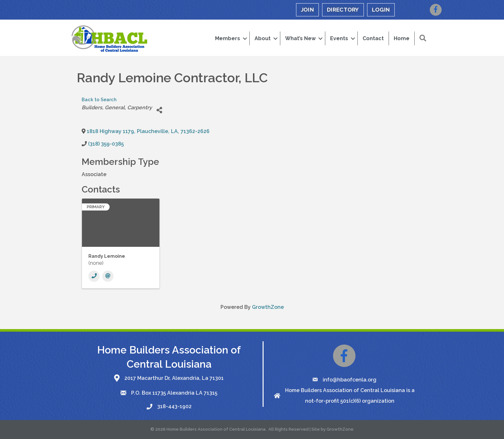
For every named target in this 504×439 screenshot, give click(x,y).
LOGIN (381, 10)
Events (339, 38)
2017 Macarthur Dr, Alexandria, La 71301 (174, 378)
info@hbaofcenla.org (350, 380)
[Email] (108, 276)
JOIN (307, 10)
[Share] (159, 110)
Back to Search (99, 99)
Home (402, 38)
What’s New (300, 38)
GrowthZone (268, 307)
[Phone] (94, 276)
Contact (373, 38)
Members (228, 38)
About (263, 38)
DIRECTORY (343, 10)
